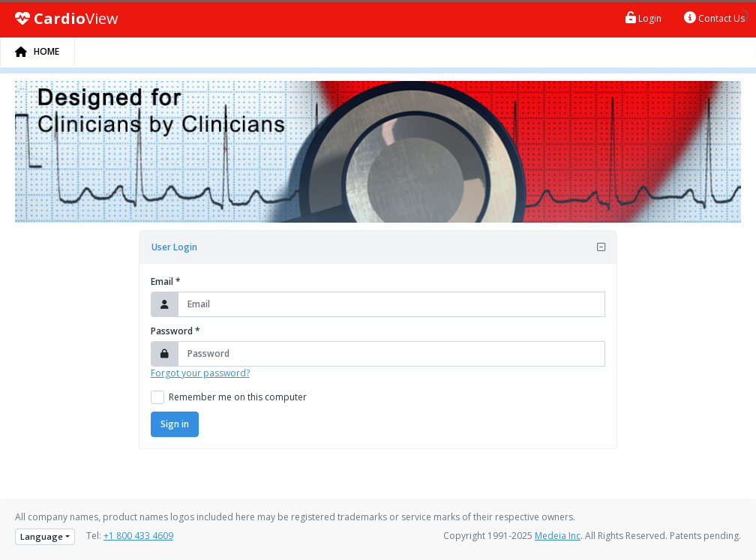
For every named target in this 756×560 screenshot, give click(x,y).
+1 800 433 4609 (138, 536)
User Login (174, 247)
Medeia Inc (558, 536)
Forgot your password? (200, 373)
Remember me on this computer (238, 397)
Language (42, 536)
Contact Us (714, 18)
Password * (175, 331)
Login (643, 18)
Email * (166, 281)
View (67, 19)
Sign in (175, 424)
